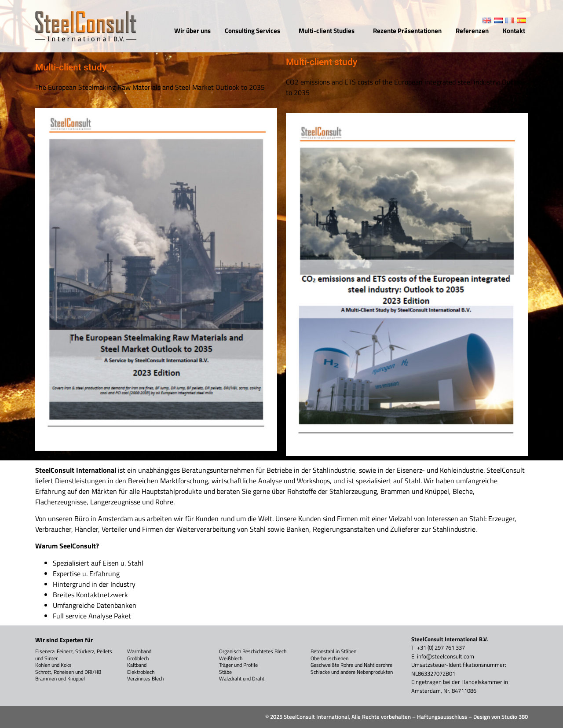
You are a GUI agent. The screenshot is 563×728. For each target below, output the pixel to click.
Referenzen (472, 31)
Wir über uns (192, 31)
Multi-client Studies (329, 31)
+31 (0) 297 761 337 (441, 647)
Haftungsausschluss (442, 717)
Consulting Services (255, 31)
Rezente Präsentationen (407, 31)
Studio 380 (515, 717)
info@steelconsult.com (446, 656)
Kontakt (514, 31)
